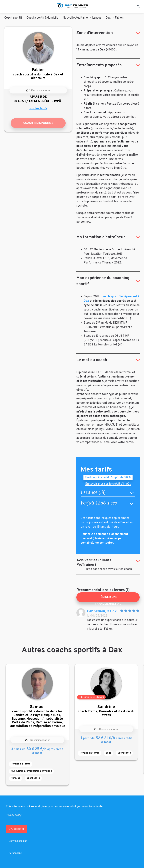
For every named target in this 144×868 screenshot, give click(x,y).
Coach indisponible (38, 123)
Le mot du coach (92, 360)
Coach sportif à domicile (42, 18)
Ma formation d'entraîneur (101, 237)
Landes (97, 18)
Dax (108, 18)
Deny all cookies (18, 841)
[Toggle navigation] (6, 6)
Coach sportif (13, 18)
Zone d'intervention (95, 33)
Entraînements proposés (99, 65)
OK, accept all (16, 829)
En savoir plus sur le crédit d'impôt (108, 484)
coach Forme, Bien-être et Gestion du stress (106, 711)
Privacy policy (14, 815)
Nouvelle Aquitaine (75, 18)
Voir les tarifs (38, 109)
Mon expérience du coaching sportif (103, 281)
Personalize (15, 853)
